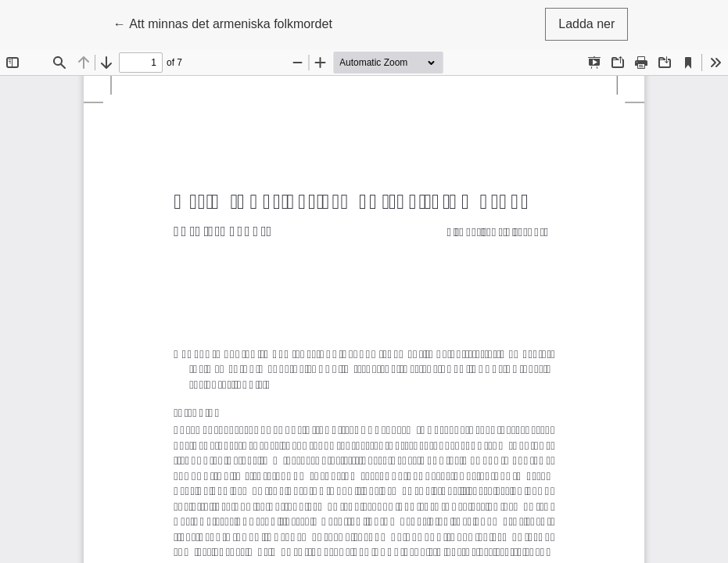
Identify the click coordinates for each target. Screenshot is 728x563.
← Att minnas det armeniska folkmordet (223, 22)
